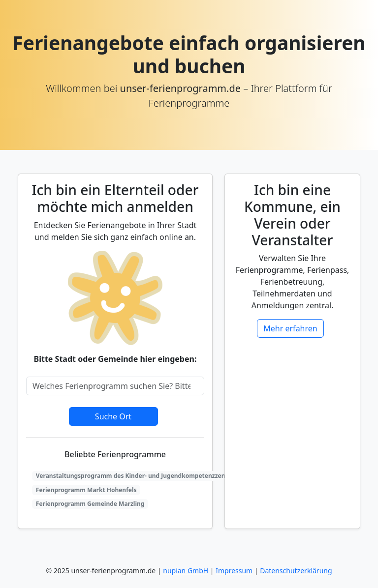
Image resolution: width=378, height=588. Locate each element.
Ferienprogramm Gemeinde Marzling (90, 504)
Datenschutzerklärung (296, 571)
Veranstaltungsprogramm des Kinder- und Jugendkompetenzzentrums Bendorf (152, 476)
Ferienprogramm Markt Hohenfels (86, 490)
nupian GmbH (186, 571)
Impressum (234, 571)
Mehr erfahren (290, 328)
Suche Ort (113, 416)
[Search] (115, 386)
